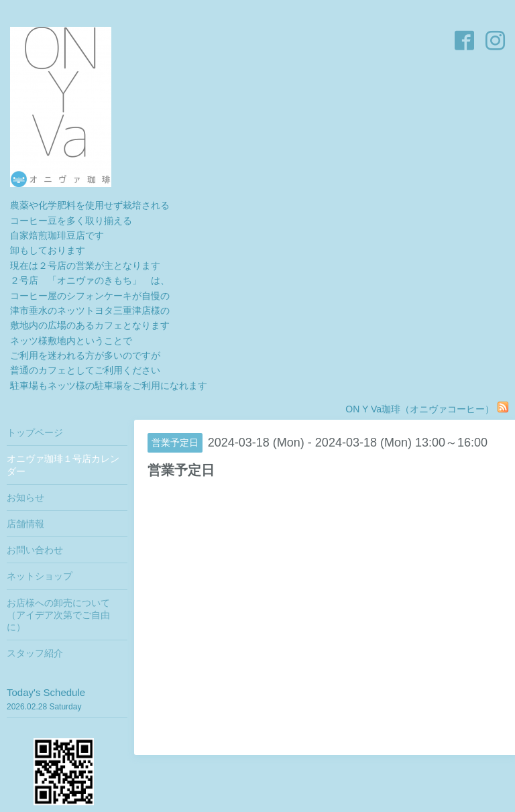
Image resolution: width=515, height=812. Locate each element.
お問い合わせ (35, 550)
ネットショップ (40, 576)
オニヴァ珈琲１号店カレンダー (63, 465)
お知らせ (25, 498)
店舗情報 (25, 524)
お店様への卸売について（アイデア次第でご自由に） (58, 615)
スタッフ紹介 (35, 653)
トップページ (35, 432)
